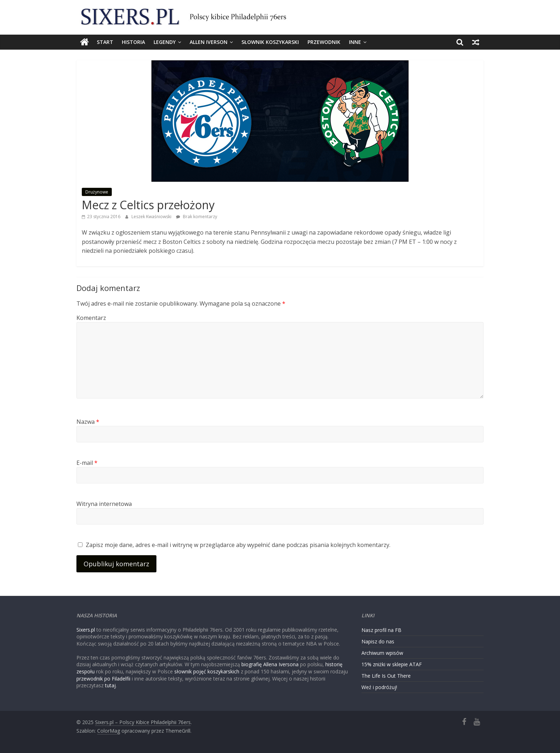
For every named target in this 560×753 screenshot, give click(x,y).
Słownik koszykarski (270, 42)
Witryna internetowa (104, 504)
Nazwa (88, 422)
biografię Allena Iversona (270, 664)
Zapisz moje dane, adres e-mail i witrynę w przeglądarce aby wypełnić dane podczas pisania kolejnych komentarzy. (238, 545)
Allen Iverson (209, 42)
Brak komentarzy (197, 217)
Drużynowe (97, 192)
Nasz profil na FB (381, 630)
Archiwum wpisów (382, 653)
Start (105, 42)
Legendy (165, 42)
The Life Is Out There (386, 676)
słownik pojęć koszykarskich (207, 671)
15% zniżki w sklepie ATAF (392, 664)
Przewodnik (324, 42)
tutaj (110, 685)
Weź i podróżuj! (379, 687)
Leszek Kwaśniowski (152, 217)
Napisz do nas (378, 641)
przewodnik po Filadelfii (103, 679)
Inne (355, 42)
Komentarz (91, 318)
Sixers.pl (86, 630)
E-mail (87, 463)
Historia (133, 42)
